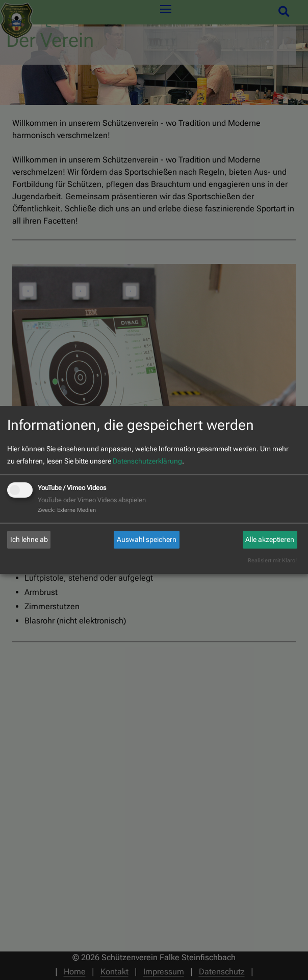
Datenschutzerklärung (147, 461)
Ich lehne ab (29, 539)
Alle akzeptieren (270, 539)
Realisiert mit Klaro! (272, 561)
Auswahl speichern (147, 539)
